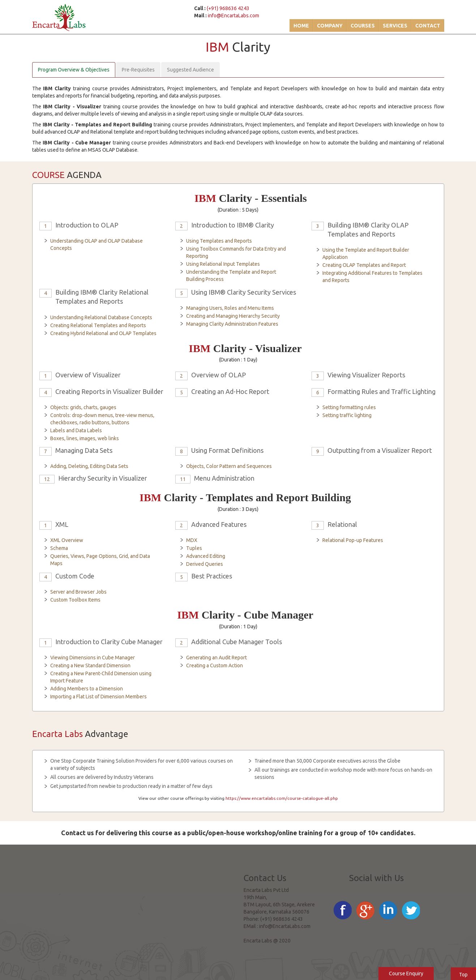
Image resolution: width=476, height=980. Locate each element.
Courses (363, 26)
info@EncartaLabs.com (233, 16)
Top (463, 975)
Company (330, 26)
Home (301, 26)
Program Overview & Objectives (74, 70)
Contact (428, 26)
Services (395, 26)
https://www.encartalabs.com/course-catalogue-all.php (282, 798)
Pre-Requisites (138, 70)
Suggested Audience (190, 70)
